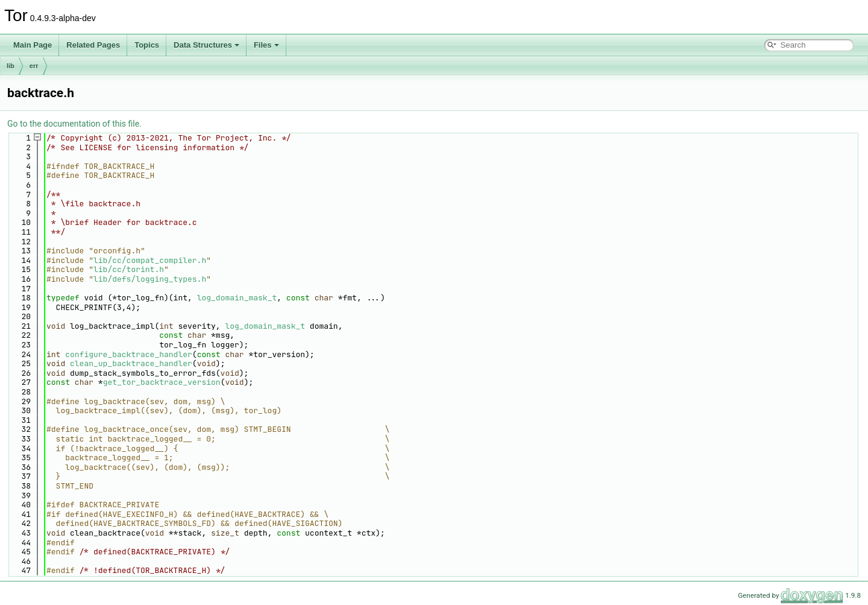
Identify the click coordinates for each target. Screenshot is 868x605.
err (34, 66)
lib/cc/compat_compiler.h (150, 260)
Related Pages (93, 45)
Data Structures (206, 45)
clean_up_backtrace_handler (131, 363)
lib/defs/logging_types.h (150, 279)
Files (266, 45)
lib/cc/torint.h (129, 269)
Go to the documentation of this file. (74, 124)
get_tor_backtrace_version (162, 382)
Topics (147, 45)
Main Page (33, 45)
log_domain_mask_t (237, 298)
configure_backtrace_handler (129, 354)
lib (11, 66)
